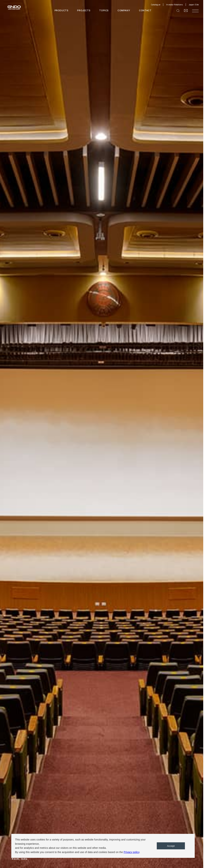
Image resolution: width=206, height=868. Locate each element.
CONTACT (145, 10)
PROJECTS (84, 10)
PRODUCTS (62, 10)
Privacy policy (132, 852)
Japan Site (194, 5)
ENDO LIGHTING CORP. (12, 7)
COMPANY (124, 10)
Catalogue (156, 5)
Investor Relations (175, 5)
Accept (171, 846)
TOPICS (104, 10)
